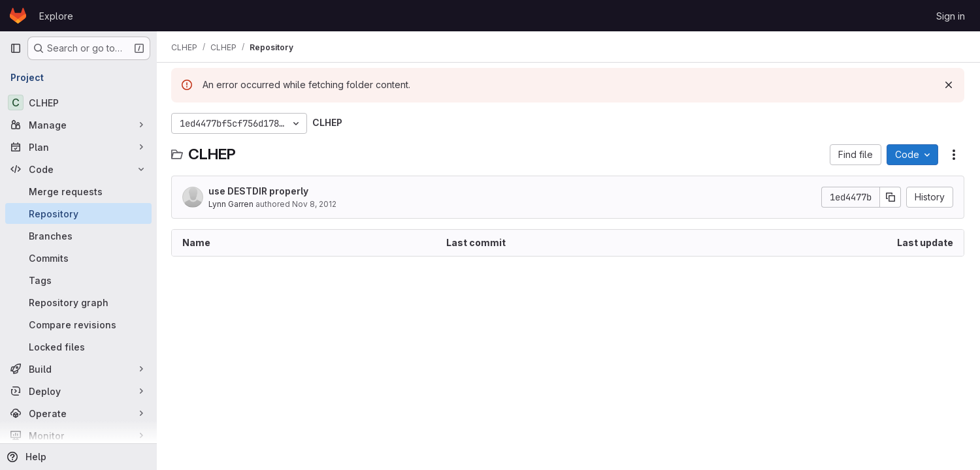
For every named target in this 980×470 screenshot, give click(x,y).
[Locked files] (78, 347)
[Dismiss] (949, 85)
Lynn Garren (232, 204)
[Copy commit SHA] (890, 197)
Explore (56, 16)
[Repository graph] (78, 302)
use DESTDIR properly (260, 191)
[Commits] (78, 258)
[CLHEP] (78, 102)
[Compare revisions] (78, 324)
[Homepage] (18, 16)
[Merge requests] (78, 191)
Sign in (951, 16)
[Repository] (78, 213)
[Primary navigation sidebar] (16, 48)
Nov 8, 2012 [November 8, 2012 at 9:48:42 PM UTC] (316, 204)
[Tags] (78, 280)
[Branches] (78, 236)
